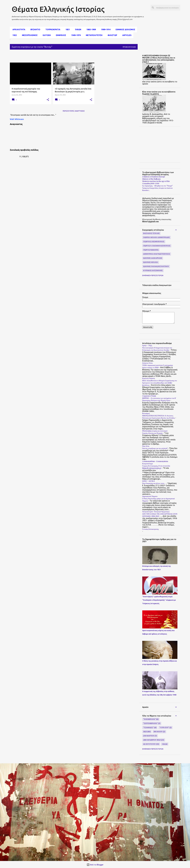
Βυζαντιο (35, 29)
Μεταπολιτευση (93, 35)
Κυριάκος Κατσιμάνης (153, 270)
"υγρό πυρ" (164, 728)
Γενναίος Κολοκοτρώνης (151, 529)
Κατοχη (46, 35)
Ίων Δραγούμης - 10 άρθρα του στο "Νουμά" (158, 186)
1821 (67, 29)
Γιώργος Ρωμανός (151, 250)
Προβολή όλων (129, 47)
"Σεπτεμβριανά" (150, 723)
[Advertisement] (67, 57)
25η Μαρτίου (149, 736)
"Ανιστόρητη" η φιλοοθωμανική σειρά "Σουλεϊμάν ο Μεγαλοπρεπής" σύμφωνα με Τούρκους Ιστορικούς (159, 600)
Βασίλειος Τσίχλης (151, 233)
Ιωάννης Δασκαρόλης (153, 258)
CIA (163, 744)
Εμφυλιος (60, 35)
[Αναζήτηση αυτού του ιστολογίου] (168, 8)
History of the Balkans (151, 179)
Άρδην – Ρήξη (147, 346)
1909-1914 (105, 29)
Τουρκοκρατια (52, 29)
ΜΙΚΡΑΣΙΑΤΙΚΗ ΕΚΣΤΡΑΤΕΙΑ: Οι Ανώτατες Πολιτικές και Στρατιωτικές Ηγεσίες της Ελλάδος (159, 417)
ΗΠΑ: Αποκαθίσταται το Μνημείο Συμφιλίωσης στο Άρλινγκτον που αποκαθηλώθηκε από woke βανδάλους (160, 383)
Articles (126, 35)
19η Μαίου (158, 732)
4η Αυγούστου (150, 744)
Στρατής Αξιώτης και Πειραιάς (152, 433)
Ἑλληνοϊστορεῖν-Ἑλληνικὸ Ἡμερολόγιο (156, 512)
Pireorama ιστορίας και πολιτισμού (155, 431)
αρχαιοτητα (18, 29)
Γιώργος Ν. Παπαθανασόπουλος (157, 246)
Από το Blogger (95, 865)
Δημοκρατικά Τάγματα (150, 496)
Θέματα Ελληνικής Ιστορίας (58, 9)
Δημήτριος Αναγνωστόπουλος (157, 254)
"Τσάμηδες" (148, 728)
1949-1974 (75, 35)
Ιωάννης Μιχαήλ (151, 262)
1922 (14, 35)
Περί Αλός (146, 446)
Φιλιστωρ (112, 35)
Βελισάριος (146, 413)
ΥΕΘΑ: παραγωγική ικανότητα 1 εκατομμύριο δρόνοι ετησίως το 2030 (158, 366)
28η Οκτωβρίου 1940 (152, 740)
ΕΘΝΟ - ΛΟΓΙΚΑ (149, 481)
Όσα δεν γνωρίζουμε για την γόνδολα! (155, 448)
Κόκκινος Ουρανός (149, 378)
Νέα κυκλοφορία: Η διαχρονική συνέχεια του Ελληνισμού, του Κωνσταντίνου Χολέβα (157, 349)
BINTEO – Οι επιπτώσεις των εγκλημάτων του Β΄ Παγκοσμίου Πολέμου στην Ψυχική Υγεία (159, 399)
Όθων (77, 29)
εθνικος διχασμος (125, 29)
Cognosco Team (149, 396)
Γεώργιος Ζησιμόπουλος (154, 242)
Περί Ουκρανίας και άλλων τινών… (154, 483)
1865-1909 (90, 29)
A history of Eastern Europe (154, 177)
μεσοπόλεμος (29, 35)
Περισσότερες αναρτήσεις (74, 111)
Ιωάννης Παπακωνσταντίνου (156, 266)
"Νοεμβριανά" (150, 719)
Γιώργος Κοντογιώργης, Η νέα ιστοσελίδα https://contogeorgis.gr (156, 467)
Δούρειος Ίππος (147, 363)
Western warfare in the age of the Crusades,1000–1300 (156, 182)
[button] (48, 100)
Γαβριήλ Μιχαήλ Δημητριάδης (157, 237)
